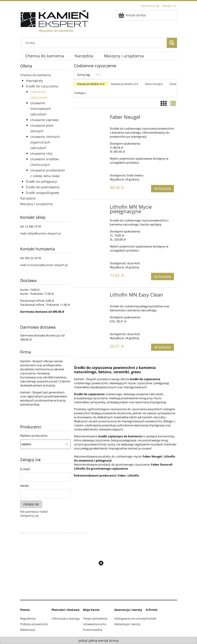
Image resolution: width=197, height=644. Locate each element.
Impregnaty (34, 81)
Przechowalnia (93, 630)
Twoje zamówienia (95, 618)
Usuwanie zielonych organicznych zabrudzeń (45, 142)
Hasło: (25, 486)
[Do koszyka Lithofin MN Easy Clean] (162, 347)
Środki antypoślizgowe (42, 193)
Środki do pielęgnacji (41, 181)
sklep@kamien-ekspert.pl (44, 233)
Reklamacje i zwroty (127, 624)
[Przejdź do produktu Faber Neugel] (92, 118)
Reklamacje (28, 630)
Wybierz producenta (34, 436)
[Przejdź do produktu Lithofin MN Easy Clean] (92, 296)
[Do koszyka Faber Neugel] (162, 189)
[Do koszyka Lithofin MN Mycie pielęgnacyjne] (162, 276)
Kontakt (151, 618)
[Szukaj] (172, 43)
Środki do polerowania (43, 187)
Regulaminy (28, 618)
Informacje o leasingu (66, 618)
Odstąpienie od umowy (130, 618)
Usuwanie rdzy (41, 153)
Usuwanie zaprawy (44, 120)
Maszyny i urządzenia (36, 204)
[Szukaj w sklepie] (94, 43)
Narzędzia (28, 198)
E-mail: (25, 469)
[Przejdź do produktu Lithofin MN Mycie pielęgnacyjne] (92, 208)
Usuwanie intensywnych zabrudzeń (41, 109)
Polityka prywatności (34, 624)
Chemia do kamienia (36, 75)
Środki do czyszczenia (42, 86)
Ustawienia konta (94, 624)
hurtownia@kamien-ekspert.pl (47, 265)
